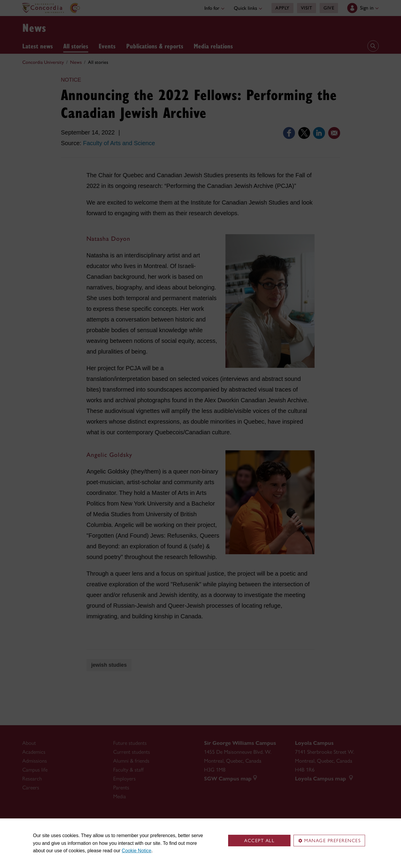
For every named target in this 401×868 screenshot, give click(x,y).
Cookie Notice (137, 851)
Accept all (259, 841)
